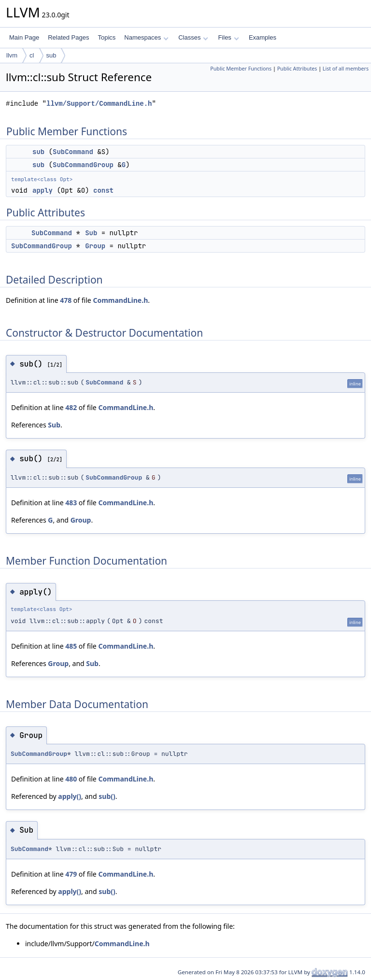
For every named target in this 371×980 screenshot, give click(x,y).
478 (66, 300)
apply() (70, 796)
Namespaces (146, 37)
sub (51, 55)
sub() (107, 796)
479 (71, 874)
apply (43, 190)
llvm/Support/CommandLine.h (99, 104)
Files (228, 37)
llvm (12, 55)
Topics (107, 37)
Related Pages (68, 37)
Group (95, 246)
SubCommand (73, 152)
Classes (193, 37)
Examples (263, 37)
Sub (91, 233)
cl (32, 55)
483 (71, 503)
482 (71, 407)
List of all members (346, 69)
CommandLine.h (120, 300)
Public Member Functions (241, 69)
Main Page (24, 37)
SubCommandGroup (83, 165)
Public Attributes (297, 69)
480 (71, 779)
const (103, 190)
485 (71, 646)
